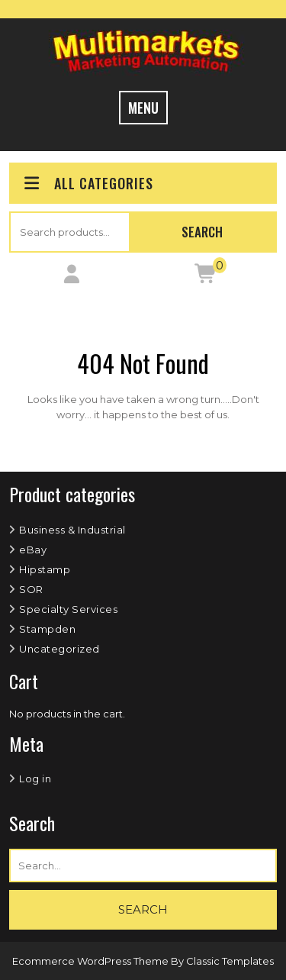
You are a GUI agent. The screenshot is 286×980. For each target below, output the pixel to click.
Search (202, 232)
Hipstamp (45, 569)
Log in (35, 779)
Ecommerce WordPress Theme (92, 961)
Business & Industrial (72, 530)
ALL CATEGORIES (87, 183)
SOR (31, 589)
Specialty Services (68, 609)
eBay (33, 550)
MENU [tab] (143, 108)
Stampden (47, 629)
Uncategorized (59, 649)
